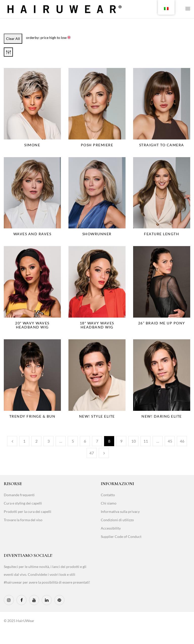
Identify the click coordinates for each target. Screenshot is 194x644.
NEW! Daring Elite (162, 416)
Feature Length (162, 234)
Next (104, 453)
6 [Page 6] (85, 441)
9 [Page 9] (121, 441)
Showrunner (97, 234)
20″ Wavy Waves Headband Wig (32, 325)
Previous (12, 441)
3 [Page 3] (49, 441)
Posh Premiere (97, 145)
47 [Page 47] (92, 453)
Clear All (13, 39)
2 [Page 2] (37, 441)
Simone (32, 145)
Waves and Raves (32, 234)
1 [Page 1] (24, 441)
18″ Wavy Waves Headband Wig (97, 325)
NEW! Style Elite (97, 416)
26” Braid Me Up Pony (162, 323)
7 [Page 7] (97, 441)
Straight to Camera (162, 145)
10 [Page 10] (134, 441)
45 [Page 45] (170, 441)
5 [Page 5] (73, 441)
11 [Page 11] (146, 441)
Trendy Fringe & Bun (32, 416)
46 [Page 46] (182, 441)
